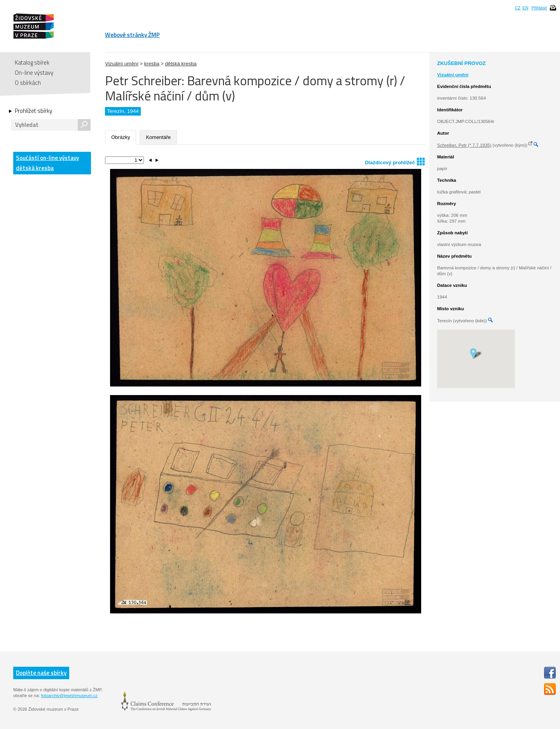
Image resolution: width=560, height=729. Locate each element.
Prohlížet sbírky (33, 111)
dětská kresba (181, 64)
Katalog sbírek (32, 62)
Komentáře (158, 137)
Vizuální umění (122, 64)
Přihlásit (539, 8)
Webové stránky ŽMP (132, 35)
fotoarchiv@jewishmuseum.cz (69, 696)
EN (525, 8)
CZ (518, 8)
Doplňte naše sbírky (41, 673)
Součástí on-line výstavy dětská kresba (47, 163)
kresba (152, 64)
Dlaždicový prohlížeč (395, 161)
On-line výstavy (34, 73)
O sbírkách (28, 83)
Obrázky (121, 137)
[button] (476, 353)
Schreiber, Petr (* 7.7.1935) (464, 145)
